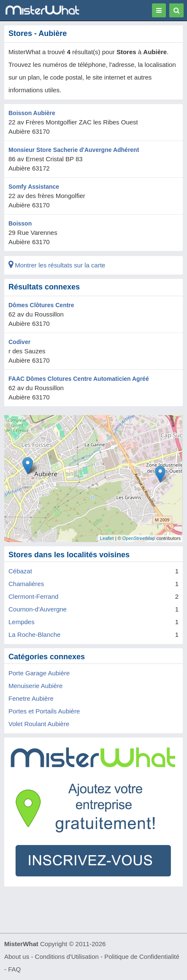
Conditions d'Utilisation (67, 957)
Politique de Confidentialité (142, 957)
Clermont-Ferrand (33, 596)
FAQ (14, 969)
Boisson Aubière (32, 113)
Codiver (19, 342)
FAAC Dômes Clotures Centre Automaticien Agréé (79, 379)
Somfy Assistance (34, 187)
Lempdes (22, 622)
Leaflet (107, 538)
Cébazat (20, 571)
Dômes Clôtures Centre (41, 305)
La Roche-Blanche (34, 635)
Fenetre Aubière (31, 698)
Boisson (20, 223)
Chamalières (26, 584)
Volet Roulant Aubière (39, 724)
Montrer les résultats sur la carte (57, 265)
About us (17, 957)
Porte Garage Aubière (39, 673)
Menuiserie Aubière (35, 686)
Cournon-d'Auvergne (38, 609)
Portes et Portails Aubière (44, 711)
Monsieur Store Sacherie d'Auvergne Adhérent (74, 150)
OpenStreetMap (139, 538)
